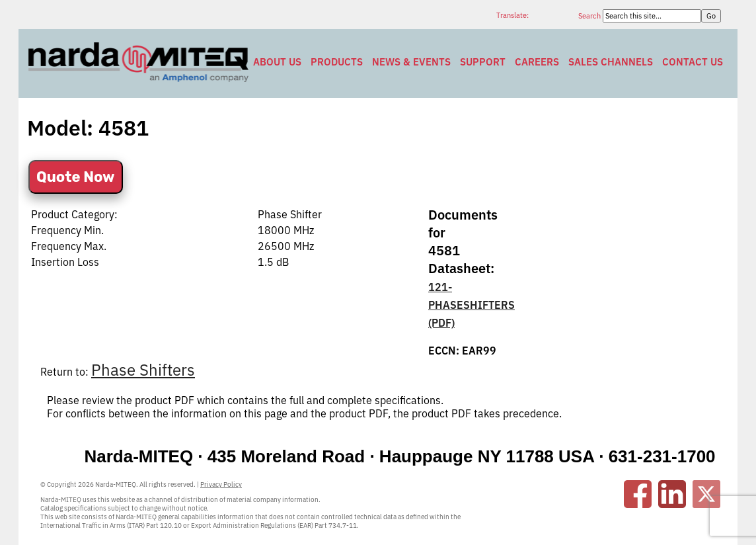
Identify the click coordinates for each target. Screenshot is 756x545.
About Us (277, 62)
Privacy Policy (221, 484)
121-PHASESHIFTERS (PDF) (472, 305)
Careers (537, 62)
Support (483, 62)
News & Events (411, 62)
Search (590, 16)
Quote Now (76, 177)
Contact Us (693, 62)
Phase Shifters (143, 370)
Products (337, 62)
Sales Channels (611, 62)
